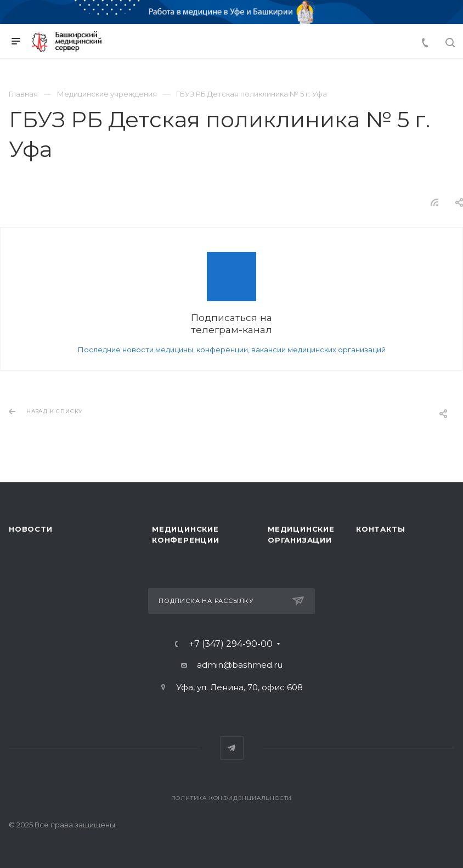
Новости (31, 529)
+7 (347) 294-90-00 (231, 644)
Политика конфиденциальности (232, 798)
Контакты (380, 529)
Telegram (232, 748)
